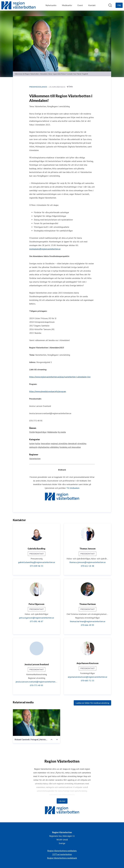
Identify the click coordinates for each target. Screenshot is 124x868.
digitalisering (44, 447)
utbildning (54, 447)
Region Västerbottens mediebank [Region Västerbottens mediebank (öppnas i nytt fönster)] (62, 858)
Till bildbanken (73, 488)
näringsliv (33, 447)
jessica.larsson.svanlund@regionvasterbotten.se (37, 682)
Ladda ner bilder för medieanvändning (92, 703)
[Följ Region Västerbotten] (119, 5)
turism (32, 444)
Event (80, 5)
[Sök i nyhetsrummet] (110, 5)
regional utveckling (59, 444)
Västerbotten (35, 459)
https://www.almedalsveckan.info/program (48, 392)
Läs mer (62, 801)
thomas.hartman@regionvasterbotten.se (88, 622)
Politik (32, 432)
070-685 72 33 (87, 681)
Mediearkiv (67, 5)
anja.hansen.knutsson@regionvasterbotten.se (87, 677)
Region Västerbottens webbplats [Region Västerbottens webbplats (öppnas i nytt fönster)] (62, 851)
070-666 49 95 (87, 625)
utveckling (82, 444)
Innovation (46, 444)
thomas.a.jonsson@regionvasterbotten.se (87, 562)
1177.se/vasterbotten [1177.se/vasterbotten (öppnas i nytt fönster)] (62, 854)
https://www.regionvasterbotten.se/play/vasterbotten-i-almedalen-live (60, 377)
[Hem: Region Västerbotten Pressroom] (18, 5)
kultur (38, 444)
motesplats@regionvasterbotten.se (45, 249)
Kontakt (92, 5)
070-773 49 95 (37, 685)
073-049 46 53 (37, 566)
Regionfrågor (41, 432)
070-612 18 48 (87, 566)
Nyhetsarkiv (51, 5)
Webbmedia (52, 432)
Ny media (62, 432)
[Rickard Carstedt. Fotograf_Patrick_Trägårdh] (37, 723)
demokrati (72, 444)
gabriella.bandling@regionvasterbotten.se (37, 562)
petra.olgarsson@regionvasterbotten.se (37, 618)
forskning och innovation (70, 447)
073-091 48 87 (37, 622)
